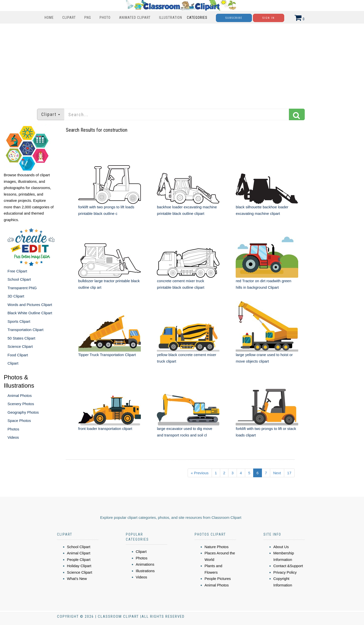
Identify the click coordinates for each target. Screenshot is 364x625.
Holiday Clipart (79, 566)
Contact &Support (288, 566)
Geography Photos (23, 412)
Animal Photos (20, 396)
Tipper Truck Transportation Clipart (107, 355)
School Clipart (19, 279)
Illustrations (145, 571)
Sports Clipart (19, 321)
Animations (145, 564)
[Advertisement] (182, 64)
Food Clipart (18, 355)
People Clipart (79, 560)
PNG (88, 18)
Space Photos (19, 421)
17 (289, 473)
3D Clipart (16, 296)
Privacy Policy (285, 572)
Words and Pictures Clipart (30, 305)
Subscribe (234, 18)
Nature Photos (217, 547)
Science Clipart (20, 346)
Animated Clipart (135, 18)
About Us (281, 547)
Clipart (69, 18)
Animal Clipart (79, 553)
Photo (105, 18)
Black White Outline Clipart (30, 313)
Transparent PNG (22, 288)
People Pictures (218, 579)
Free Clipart (17, 271)
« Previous (200, 473)
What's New (77, 579)
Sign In (269, 18)
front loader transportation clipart (105, 429)
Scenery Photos (21, 404)
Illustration (171, 18)
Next (277, 473)
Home (49, 18)
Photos (13, 429)
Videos (13, 437)
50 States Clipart (21, 338)
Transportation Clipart (26, 330)
